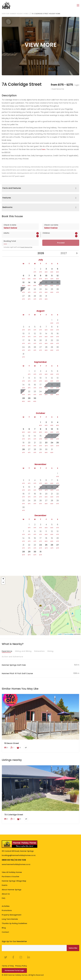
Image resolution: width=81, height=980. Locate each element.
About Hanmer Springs (12, 889)
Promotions (7, 910)
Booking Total (10, 241)
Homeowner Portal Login (14, 970)
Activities (6, 906)
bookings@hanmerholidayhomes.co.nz (19, 855)
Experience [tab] (7, 651)
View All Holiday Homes (12, 872)
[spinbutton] (17, 236)
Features (7, 198)
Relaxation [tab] (39, 651)
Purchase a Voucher (11, 877)
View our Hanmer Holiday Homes (15, 13)
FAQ (3, 898)
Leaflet (60, 634)
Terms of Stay (8, 966)
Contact (5, 932)
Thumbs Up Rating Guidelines (14, 923)
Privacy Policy (21, 966)
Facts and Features (12, 188)
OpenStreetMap (69, 634)
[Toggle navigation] (78, 5)
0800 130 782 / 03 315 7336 (14, 860)
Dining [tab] (50, 651)
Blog (4, 928)
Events (5, 885)
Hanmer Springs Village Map (14, 881)
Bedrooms (7, 207)
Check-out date (51, 225)
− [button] (3, 582)
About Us (6, 894)
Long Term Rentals (10, 919)
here (44, 149)
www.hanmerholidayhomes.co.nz (16, 864)
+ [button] (3, 579)
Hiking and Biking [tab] (23, 651)
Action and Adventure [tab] (12, 657)
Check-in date (10, 225)
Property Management (12, 915)
